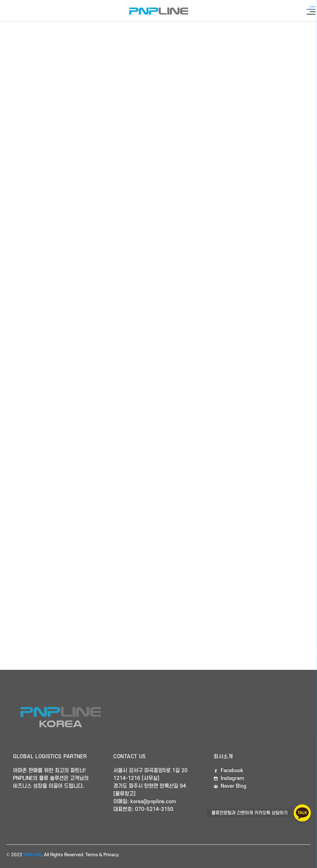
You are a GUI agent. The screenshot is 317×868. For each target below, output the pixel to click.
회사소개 (223, 757)
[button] (302, 813)
